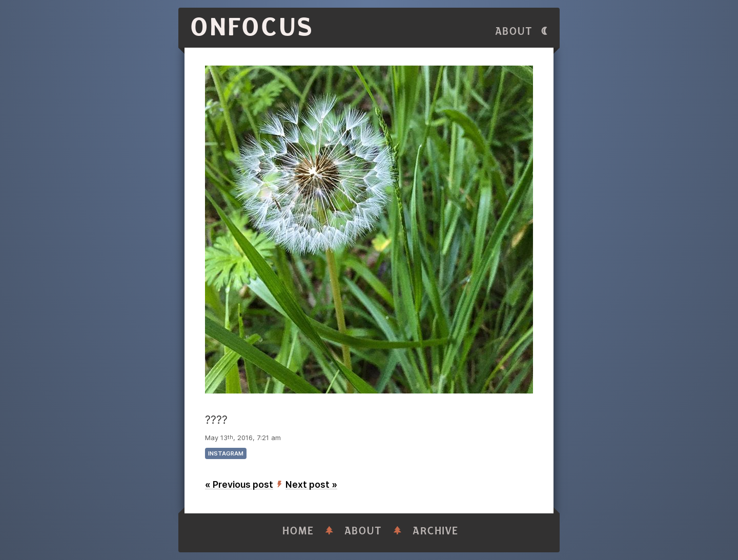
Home (298, 531)
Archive (436, 531)
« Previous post (239, 484)
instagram (226, 453)
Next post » (311, 484)
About (514, 32)
